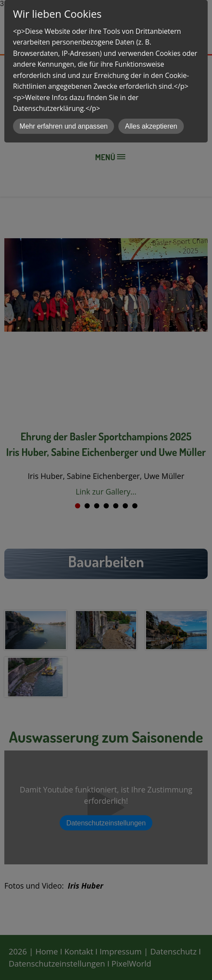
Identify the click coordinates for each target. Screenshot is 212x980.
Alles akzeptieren (151, 126)
